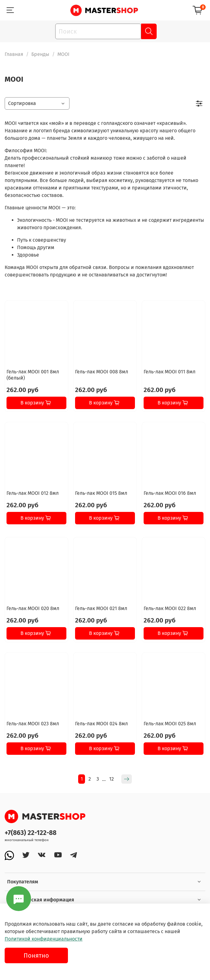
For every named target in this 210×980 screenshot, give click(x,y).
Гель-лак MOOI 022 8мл (170, 608)
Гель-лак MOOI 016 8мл (170, 493)
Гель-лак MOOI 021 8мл (101, 608)
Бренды (40, 54)
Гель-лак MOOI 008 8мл (102, 372)
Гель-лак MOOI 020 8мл (33, 608)
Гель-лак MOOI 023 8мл (33, 724)
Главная (14, 54)
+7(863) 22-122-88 (31, 833)
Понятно (36, 955)
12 (112, 779)
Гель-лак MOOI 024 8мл (101, 724)
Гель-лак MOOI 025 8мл (170, 724)
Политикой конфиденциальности (44, 939)
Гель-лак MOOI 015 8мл (101, 493)
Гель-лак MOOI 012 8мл (33, 493)
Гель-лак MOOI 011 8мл (170, 372)
